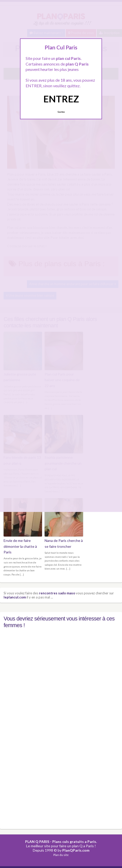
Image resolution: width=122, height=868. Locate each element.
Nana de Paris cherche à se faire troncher (64, 543)
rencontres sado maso (57, 593)
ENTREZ (61, 99)
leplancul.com (15, 597)
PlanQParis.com (76, 850)
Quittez (61, 112)
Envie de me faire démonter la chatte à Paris (20, 546)
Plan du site (61, 855)
